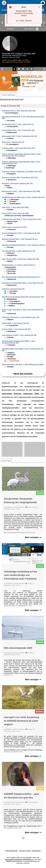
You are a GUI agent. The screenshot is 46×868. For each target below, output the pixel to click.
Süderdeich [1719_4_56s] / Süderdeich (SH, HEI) (19, 111)
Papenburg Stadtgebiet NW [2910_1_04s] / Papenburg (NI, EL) (23, 245)
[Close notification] (39, 7)
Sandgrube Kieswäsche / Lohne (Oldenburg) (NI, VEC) (21, 317)
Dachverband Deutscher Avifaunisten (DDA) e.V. (23, 394)
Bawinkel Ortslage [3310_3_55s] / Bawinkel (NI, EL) (20, 239)
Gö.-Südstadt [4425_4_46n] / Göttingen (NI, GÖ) (18, 251)
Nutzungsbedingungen (12, 851)
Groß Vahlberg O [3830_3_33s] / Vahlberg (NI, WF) (19, 335)
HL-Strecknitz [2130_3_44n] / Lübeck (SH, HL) (18, 124)
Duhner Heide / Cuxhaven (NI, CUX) (14, 227)
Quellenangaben (36, 851)
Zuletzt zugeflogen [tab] (9, 95)
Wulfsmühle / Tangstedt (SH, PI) (13, 142)
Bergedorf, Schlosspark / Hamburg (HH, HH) (17, 183)
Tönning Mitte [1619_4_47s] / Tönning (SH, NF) (18, 130)
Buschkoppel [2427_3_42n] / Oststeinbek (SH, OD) (19, 136)
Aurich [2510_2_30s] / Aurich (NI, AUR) (15, 213)
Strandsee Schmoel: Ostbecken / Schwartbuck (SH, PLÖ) (22, 172)
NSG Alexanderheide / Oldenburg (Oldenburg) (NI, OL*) (21, 277)
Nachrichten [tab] (6, 461)
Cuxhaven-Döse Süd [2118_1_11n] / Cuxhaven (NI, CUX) (21, 219)
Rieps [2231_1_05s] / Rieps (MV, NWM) (15, 207)
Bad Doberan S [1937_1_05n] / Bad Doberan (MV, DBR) (21, 191)
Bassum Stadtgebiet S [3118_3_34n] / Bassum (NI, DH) (21, 233)
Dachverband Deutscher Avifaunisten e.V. (19, 859)
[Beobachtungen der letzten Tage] (12, 99)
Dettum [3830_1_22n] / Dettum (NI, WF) (15, 323)
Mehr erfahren (32, 29)
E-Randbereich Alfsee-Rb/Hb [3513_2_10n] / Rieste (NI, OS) (23, 283)
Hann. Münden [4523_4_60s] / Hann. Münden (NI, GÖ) (20, 259)
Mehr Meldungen (23, 374)
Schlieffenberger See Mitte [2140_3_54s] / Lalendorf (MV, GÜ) (23, 197)
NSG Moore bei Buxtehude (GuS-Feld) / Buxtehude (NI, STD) (23, 297)
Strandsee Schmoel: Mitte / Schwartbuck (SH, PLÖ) (20, 177)
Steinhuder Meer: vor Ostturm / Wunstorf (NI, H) (19, 265)
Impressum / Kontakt (25, 851)
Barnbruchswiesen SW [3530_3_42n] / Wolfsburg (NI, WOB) (23, 365)
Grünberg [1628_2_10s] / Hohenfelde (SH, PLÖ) (18, 148)
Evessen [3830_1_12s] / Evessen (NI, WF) (16, 329)
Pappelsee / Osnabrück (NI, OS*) (13, 289)
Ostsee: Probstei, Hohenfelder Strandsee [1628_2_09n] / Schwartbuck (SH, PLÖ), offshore (22, 155)
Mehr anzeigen (33, 537)
